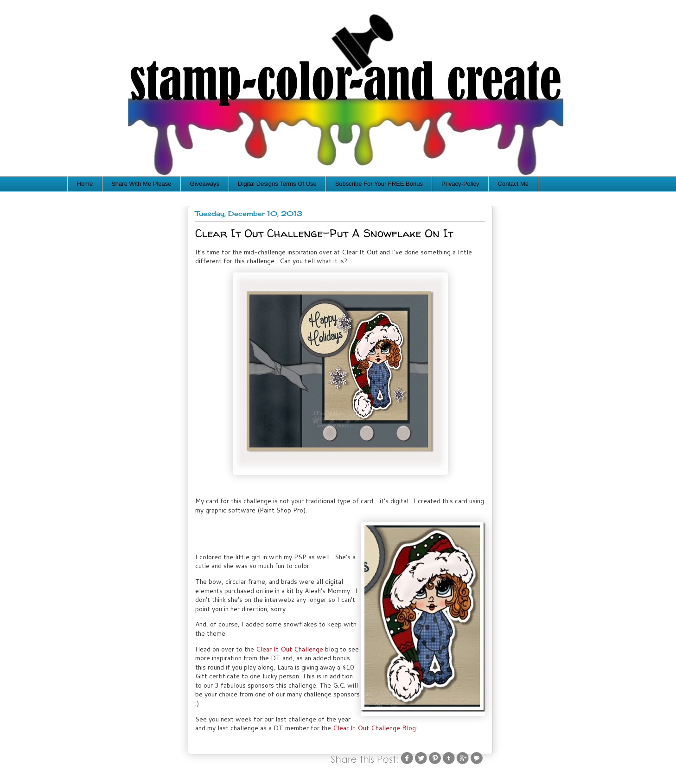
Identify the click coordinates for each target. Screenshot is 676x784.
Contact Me (513, 184)
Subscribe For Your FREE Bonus (379, 184)
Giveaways (205, 184)
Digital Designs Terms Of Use (277, 184)
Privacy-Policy (460, 184)
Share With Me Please (141, 184)
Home (85, 184)
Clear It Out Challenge (290, 649)
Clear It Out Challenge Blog (374, 728)
